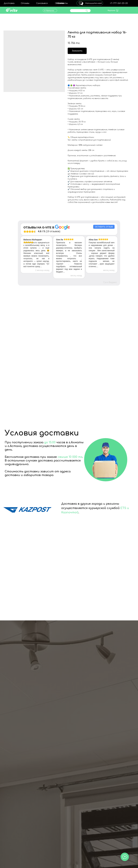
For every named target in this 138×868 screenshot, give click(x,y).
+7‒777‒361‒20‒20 (119, 3)
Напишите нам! (93, 3)
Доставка (9, 3)
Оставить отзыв (104, 227)
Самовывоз (42, 3)
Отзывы (25, 3)
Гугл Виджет (110, 282)
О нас (61, 3)
